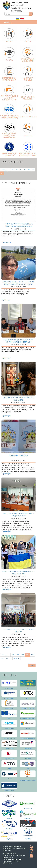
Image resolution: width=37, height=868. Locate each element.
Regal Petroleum (9, 759)
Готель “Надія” (9, 749)
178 (13, 655)
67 (22, 170)
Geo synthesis (9, 708)
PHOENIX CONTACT (9, 739)
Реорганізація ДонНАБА (9, 155)
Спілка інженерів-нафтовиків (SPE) (9, 117)
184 (8, 658)
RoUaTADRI (9, 829)
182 (33, 655)
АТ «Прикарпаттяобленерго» (28, 780)
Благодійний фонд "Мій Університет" (9, 135)
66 (18, 170)
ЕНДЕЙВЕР (28, 759)
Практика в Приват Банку (28, 718)
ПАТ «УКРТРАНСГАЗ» (28, 708)
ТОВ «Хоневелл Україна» (28, 739)
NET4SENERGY (28, 809)
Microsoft (28, 729)
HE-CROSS (28, 839)
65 (14, 170)
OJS (28, 769)
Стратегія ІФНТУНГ (28, 117)
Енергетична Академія (28, 98)
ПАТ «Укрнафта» (9, 698)
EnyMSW (9, 809)
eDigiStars (9, 839)
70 (34, 170)
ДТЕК (28, 698)
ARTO (9, 769)
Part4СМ (9, 819)
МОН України (9, 688)
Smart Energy (28, 749)
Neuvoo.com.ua (9, 729)
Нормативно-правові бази (9, 79)
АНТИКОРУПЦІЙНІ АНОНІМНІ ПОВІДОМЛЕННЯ (9, 98)
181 (28, 655)
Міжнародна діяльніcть (28, 60)
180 (23, 655)
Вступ (9, 41)
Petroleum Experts (9, 790)
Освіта (9, 60)
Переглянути (6, 242)
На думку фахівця (28, 79)
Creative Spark (28, 829)
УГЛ (28, 688)
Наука (28, 41)
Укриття (28, 136)
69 (30, 170)
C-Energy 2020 (28, 819)
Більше (32, 665)
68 (26, 170)
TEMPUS (9, 718)
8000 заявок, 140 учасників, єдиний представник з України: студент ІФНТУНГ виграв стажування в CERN (18, 284)
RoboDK (9, 779)
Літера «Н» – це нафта (19, 456)
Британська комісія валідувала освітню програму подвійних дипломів (19, 226)
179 (18, 655)
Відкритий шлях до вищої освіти (28, 155)
